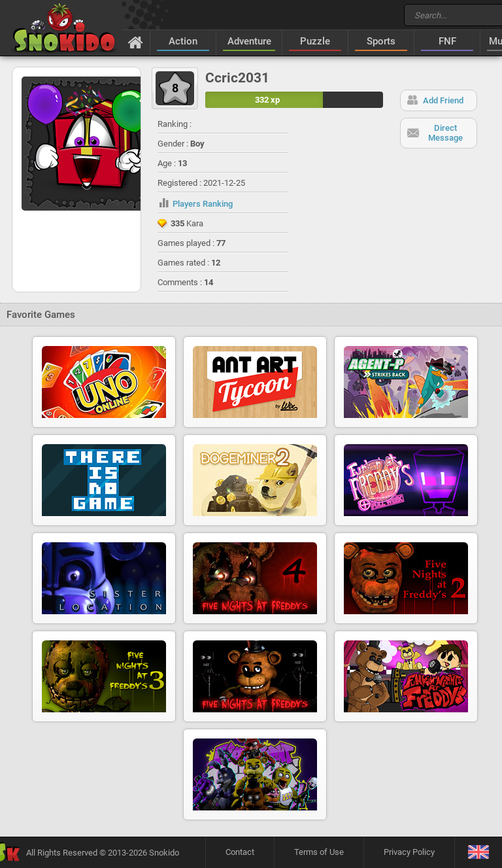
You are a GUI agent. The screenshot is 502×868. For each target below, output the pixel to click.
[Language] (478, 853)
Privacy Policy (409, 852)
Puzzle (315, 41)
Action (183, 41)
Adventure (249, 41)
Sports (381, 41)
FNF (447, 41)
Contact (240, 852)
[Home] (136, 42)
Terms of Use (319, 852)
